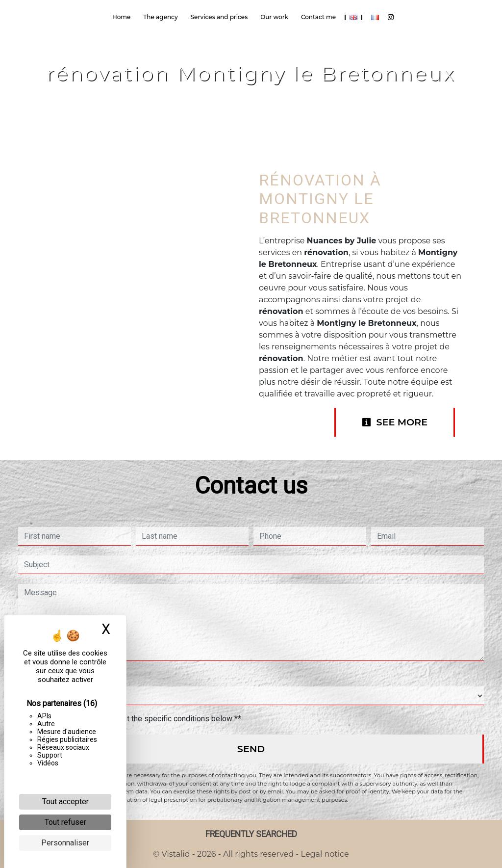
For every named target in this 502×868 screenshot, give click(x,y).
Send (251, 749)
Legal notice (324, 854)
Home (121, 17)
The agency (160, 17)
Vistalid (176, 854)
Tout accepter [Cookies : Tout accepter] (65, 802)
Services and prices (219, 17)
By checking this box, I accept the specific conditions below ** (135, 719)
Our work (274, 17)
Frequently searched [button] (251, 834)
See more (395, 422)
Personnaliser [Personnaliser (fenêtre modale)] (65, 843)
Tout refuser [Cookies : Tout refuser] (65, 822)
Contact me (318, 17)
